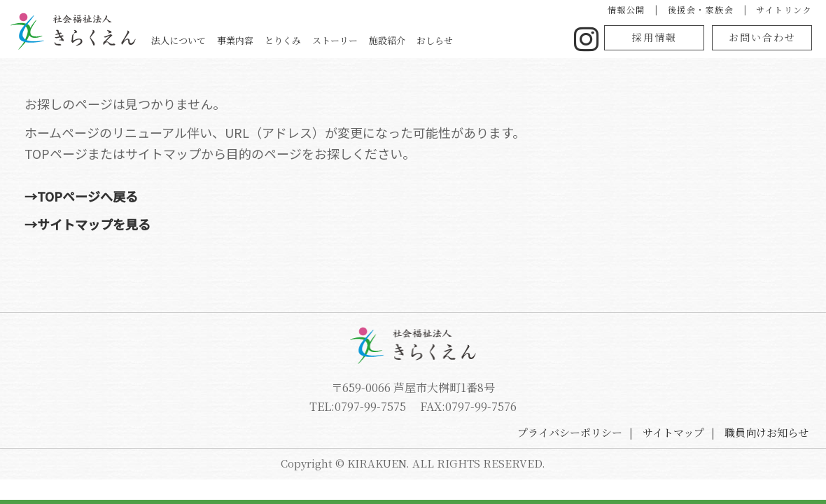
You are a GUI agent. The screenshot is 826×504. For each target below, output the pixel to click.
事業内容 (235, 40)
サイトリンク (784, 9)
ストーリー (335, 40)
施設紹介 (387, 40)
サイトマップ (673, 432)
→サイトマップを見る (87, 224)
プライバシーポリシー (570, 432)
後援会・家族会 (701, 9)
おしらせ (435, 40)
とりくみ (283, 40)
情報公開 (626, 9)
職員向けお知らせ (766, 432)
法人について (178, 40)
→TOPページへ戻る (81, 196)
